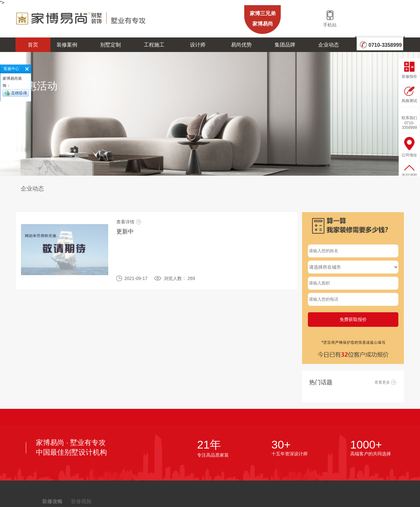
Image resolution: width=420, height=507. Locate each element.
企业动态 (329, 45)
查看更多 (386, 382)
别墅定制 (110, 45)
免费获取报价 (353, 319)
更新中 (125, 232)
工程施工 (154, 45)
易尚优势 (241, 45)
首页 (33, 45)
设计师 (198, 45)
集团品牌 (285, 45)
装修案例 (67, 45)
